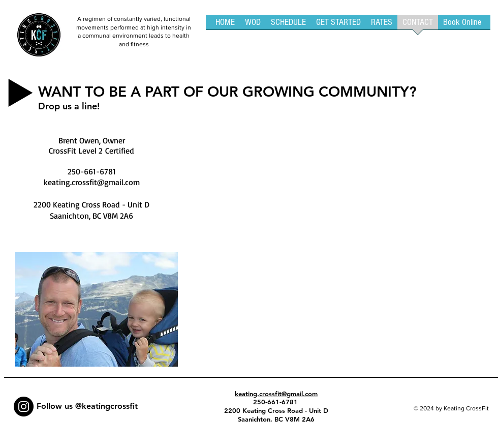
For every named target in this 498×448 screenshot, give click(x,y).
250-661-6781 (276, 402)
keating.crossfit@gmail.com (92, 182)
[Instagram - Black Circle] (24, 407)
